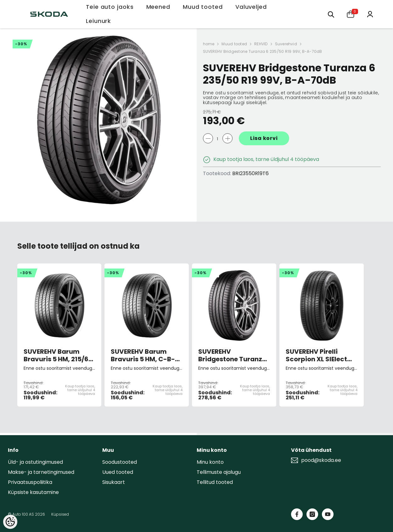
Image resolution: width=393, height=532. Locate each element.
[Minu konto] (370, 14)
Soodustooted (120, 462)
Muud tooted (234, 44)
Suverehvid (286, 44)
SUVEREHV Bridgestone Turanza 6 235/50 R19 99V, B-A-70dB (263, 51)
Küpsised (60, 514)
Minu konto (210, 462)
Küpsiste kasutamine (33, 492)
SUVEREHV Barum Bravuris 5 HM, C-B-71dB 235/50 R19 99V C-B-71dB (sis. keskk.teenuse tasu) (143, 355)
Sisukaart (114, 482)
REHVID (261, 44)
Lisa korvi (264, 138)
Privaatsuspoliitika (30, 482)
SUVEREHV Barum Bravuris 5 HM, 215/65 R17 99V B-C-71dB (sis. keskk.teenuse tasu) (59, 355)
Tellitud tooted (215, 482)
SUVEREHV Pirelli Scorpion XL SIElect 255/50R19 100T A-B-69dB (319, 355)
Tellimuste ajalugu (219, 472)
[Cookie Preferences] (10, 522)
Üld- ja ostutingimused (35, 462)
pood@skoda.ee (321, 460)
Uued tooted (118, 472)
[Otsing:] (331, 14)
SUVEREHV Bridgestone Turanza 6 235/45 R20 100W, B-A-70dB (234, 355)
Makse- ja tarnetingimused (41, 472)
